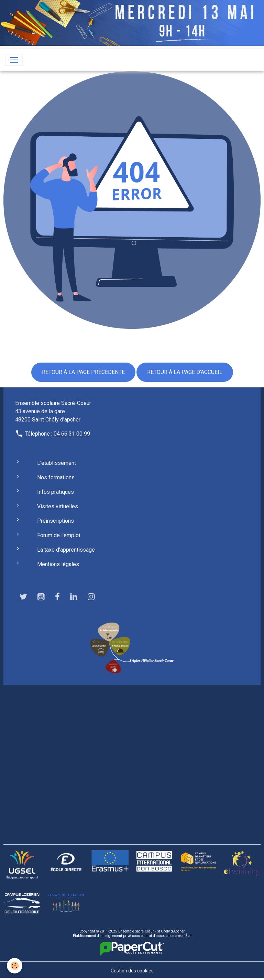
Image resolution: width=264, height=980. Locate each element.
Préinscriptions (56, 521)
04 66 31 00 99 (72, 434)
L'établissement (57, 463)
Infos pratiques (56, 492)
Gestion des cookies (132, 971)
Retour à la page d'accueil (185, 372)
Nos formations (56, 477)
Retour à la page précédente (83, 372)
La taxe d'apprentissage (66, 550)
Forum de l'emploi (59, 535)
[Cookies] (15, 966)
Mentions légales (58, 564)
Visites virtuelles (58, 506)
